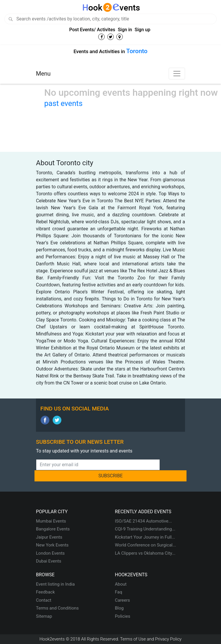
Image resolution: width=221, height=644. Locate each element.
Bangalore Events (53, 529)
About (121, 584)
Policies (122, 616)
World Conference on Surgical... (145, 545)
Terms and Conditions (57, 608)
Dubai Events (49, 561)
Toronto (137, 51)
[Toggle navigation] (177, 74)
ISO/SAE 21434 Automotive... (143, 521)
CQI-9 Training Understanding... (145, 529)
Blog (119, 608)
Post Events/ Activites (92, 30)
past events (63, 103)
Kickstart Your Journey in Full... (145, 537)
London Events (50, 553)
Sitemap (44, 616)
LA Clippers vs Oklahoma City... (145, 553)
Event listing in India (55, 584)
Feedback (45, 592)
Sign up (143, 30)
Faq (119, 592)
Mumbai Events (51, 521)
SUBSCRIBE (110, 476)
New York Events (52, 545)
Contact (44, 600)
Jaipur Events (49, 537)
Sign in (125, 30)
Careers (122, 600)
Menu (43, 74)
